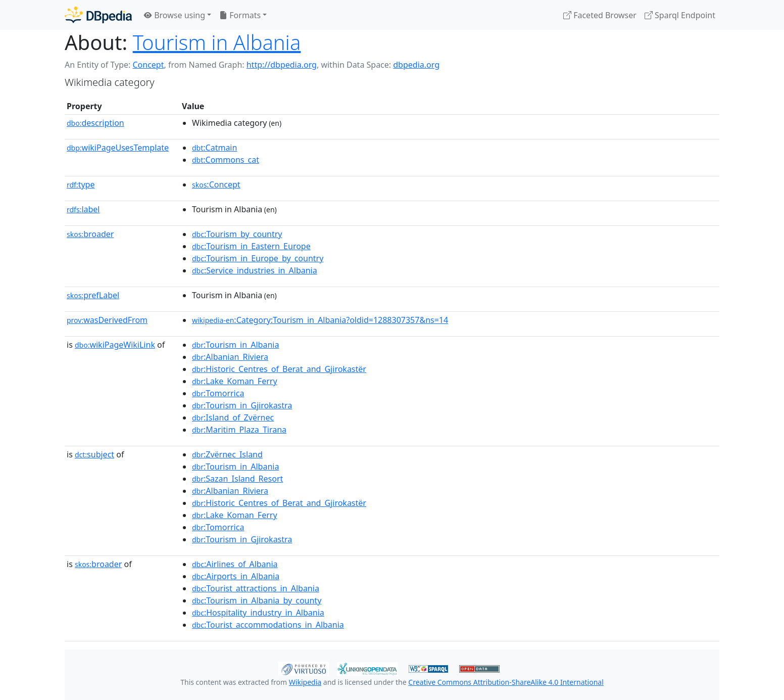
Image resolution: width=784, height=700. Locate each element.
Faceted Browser (600, 15)
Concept (148, 65)
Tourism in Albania (217, 42)
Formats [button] (240, 15)
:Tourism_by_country (237, 234)
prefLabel (93, 295)
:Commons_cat (226, 160)
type (81, 184)
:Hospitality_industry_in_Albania (258, 613)
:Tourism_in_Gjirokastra (242, 405)
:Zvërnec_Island (227, 454)
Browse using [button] (175, 15)
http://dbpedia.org (282, 65)
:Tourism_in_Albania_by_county (257, 600)
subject (94, 454)
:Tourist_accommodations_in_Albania (268, 625)
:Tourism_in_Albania (235, 345)
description (95, 123)
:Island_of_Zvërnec (233, 417)
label (83, 209)
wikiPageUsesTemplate (118, 148)
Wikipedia (305, 682)
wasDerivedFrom (107, 320)
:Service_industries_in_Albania (255, 270)
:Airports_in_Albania (236, 576)
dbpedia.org (416, 65)
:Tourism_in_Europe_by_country (258, 258)
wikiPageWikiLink (115, 345)
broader (90, 234)
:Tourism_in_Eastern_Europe (251, 246)
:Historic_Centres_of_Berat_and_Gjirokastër (279, 369)
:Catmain (214, 148)
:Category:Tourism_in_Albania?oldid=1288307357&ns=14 (320, 320)
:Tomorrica (218, 393)
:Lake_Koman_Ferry (235, 381)
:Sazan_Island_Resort (237, 479)
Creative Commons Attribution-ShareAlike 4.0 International (506, 682)
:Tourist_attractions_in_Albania (256, 588)
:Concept (216, 184)
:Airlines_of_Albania (235, 564)
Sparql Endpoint (680, 15)
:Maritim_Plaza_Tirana (239, 430)
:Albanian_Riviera (230, 357)
